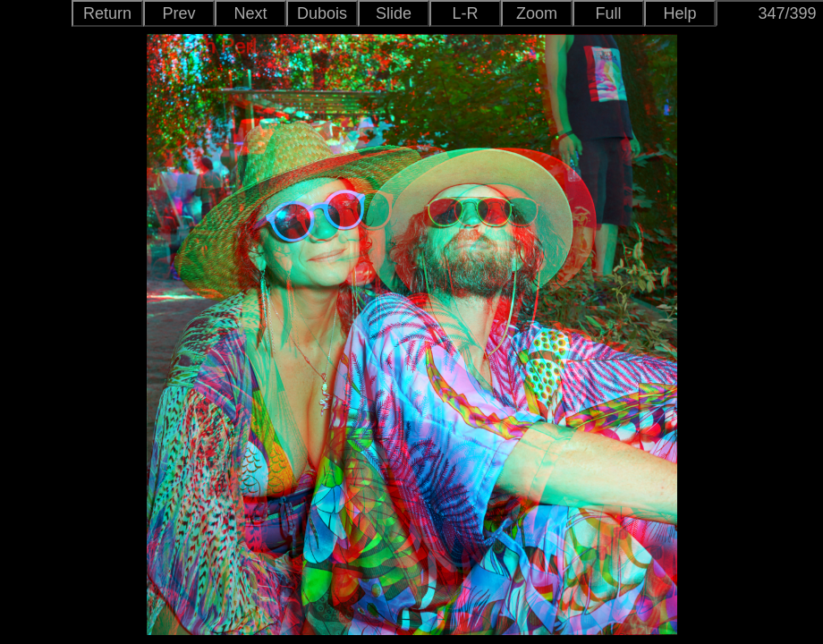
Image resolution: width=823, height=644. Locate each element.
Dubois (322, 13)
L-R (465, 13)
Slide (394, 13)
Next (250, 13)
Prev (178, 13)
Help (679, 13)
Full (608, 13)
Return (107, 13)
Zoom (537, 13)
